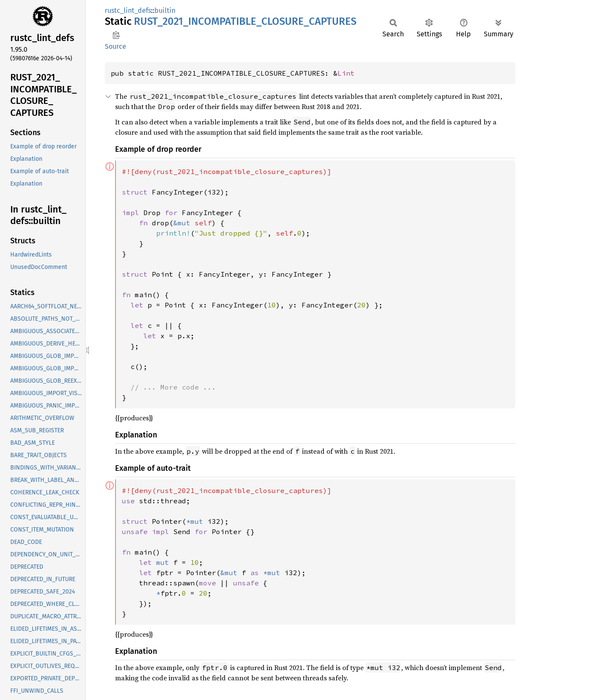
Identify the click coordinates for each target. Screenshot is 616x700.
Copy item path (116, 35)
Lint (346, 73)
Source (115, 46)
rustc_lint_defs (128, 10)
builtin (165, 10)
